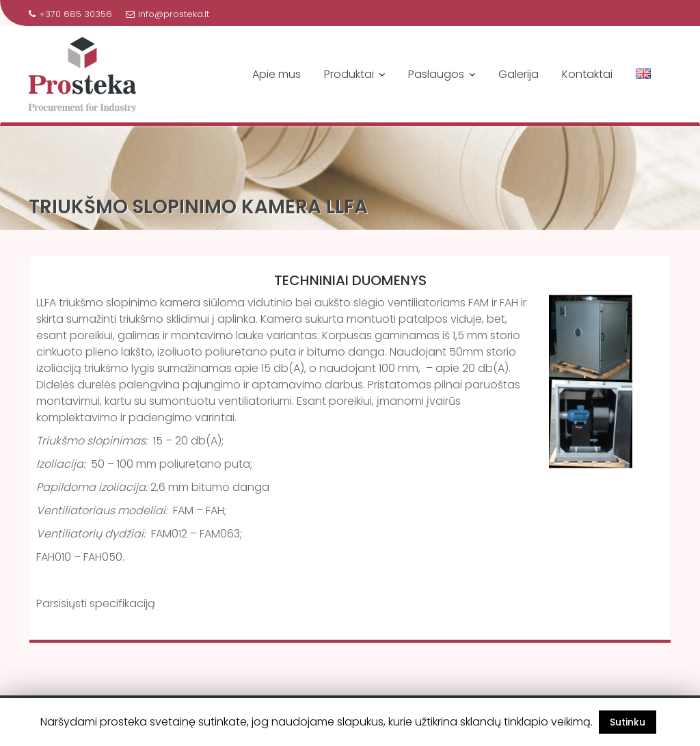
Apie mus (277, 74)
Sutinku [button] (628, 722)
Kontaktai (587, 74)
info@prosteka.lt (167, 14)
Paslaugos (436, 74)
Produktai (349, 74)
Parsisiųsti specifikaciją (96, 605)
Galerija (519, 74)
